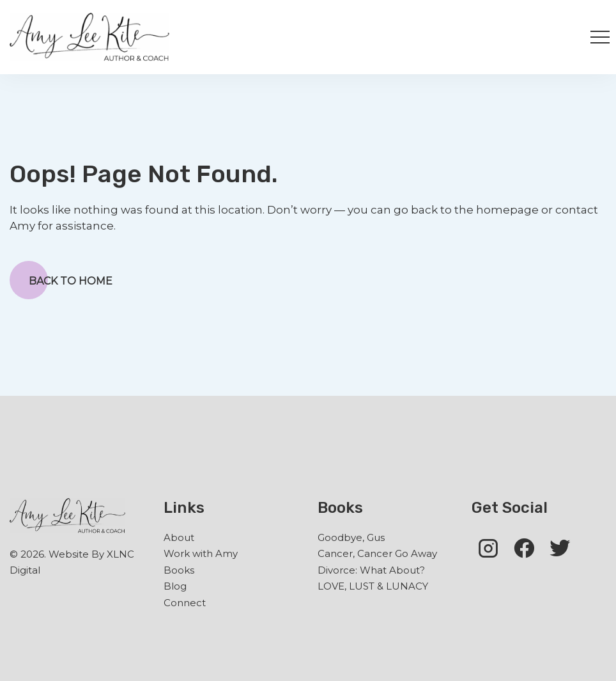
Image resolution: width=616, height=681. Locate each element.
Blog (175, 586)
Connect (185, 603)
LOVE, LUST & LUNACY (373, 586)
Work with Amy (201, 553)
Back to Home (61, 280)
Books (179, 570)
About (179, 537)
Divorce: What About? (371, 570)
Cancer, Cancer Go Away (377, 553)
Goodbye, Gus (351, 537)
